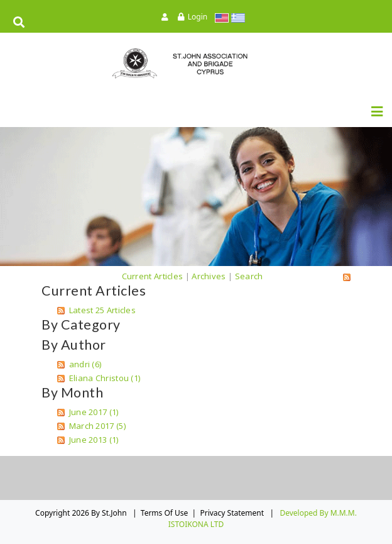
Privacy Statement (232, 513)
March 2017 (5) (97, 426)
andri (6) (85, 364)
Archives (209, 276)
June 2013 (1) (94, 440)
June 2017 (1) (94, 412)
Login (198, 17)
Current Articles (153, 276)
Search (249, 276)
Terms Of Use (165, 513)
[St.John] (196, 63)
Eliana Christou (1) (105, 378)
